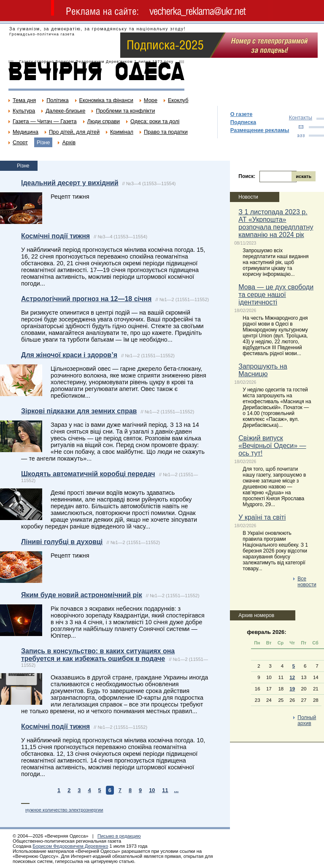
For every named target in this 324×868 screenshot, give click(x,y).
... (177, 790)
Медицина (26, 132)
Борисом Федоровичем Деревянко (70, 846)
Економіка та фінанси (106, 100)
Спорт (20, 142)
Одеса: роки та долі (155, 121)
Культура (24, 111)
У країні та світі (262, 517)
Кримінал (122, 132)
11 (165, 790)
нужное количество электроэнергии (64, 810)
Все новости (307, 582)
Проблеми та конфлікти (125, 111)
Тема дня (24, 100)
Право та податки (166, 132)
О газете (242, 114)
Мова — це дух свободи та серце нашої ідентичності (276, 295)
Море (151, 100)
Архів (69, 142)
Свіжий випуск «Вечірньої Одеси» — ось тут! (272, 446)
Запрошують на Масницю (263, 370)
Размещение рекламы (260, 130)
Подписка (243, 122)
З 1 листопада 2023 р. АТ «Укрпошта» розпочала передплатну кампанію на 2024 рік (276, 223)
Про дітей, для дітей (74, 132)
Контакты (301, 117)
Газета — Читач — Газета (45, 121)
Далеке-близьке (65, 111)
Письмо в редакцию (119, 836)
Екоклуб (178, 100)
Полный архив (307, 720)
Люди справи (104, 121)
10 (152, 790)
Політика (57, 100)
